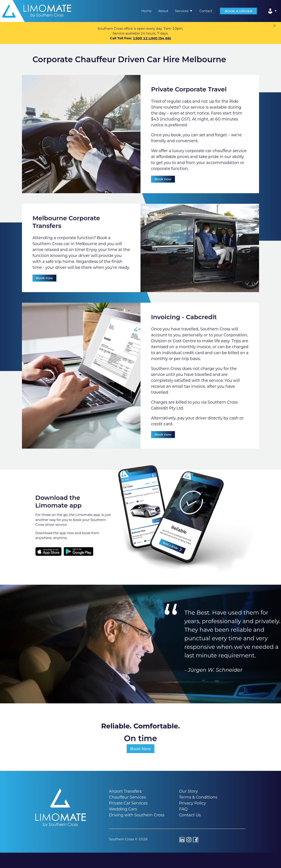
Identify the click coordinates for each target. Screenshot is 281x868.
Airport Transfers (125, 791)
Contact (206, 11)
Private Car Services (128, 803)
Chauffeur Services (127, 797)
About (163, 11)
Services (184, 11)
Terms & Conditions (198, 797)
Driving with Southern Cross (137, 815)
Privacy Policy (193, 803)
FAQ (183, 809)
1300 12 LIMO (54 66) (152, 38)
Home (147, 11)
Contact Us (190, 815)
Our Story (188, 791)
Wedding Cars (123, 809)
